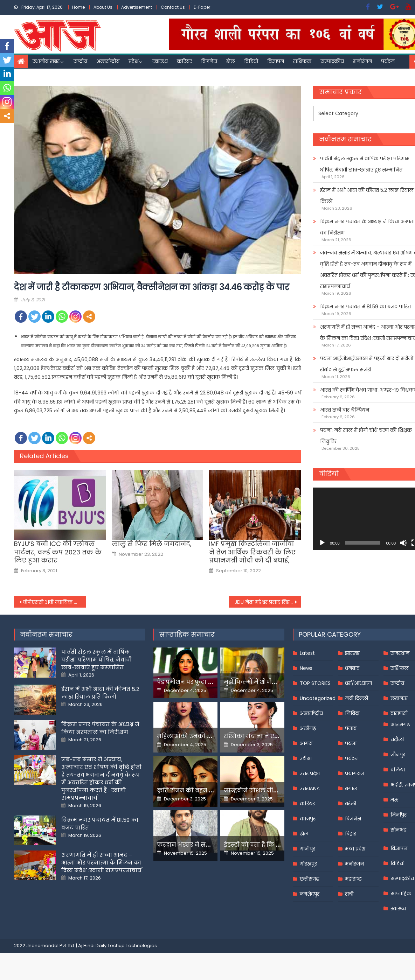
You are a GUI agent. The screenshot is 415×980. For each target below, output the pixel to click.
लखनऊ (399, 698)
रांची (349, 894)
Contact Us (173, 7)
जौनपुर (398, 755)
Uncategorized (318, 698)
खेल (231, 61)
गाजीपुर (307, 849)
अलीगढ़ (308, 728)
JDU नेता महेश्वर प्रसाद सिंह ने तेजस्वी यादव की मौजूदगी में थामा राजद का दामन (268, 602)
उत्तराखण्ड (310, 789)
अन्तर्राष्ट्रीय (108, 61)
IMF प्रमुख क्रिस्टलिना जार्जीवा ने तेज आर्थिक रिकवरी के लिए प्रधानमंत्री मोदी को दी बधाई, (252, 552)
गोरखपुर (308, 864)
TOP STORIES (315, 683)
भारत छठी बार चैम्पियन (345, 410)
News (306, 668)
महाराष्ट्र (353, 879)
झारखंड (352, 653)
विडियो (251, 61)
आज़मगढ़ (400, 724)
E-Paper (202, 7)
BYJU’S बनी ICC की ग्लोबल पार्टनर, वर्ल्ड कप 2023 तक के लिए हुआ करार (58, 552)
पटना (351, 743)
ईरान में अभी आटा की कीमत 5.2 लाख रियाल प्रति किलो (100, 693)
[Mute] (403, 543)
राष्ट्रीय (80, 61)
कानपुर (308, 819)
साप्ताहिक (401, 894)
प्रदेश (133, 61)
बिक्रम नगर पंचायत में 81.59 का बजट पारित (365, 307)
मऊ (395, 800)
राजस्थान (400, 653)
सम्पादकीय (332, 61)
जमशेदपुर (310, 894)
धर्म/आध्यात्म (358, 683)
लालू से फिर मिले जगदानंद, (152, 544)
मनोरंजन (362, 61)
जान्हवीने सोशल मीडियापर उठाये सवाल (275, 790)
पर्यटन (388, 61)
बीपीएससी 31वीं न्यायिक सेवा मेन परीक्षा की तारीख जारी (54, 602)
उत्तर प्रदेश (310, 773)
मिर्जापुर (399, 815)
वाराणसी (399, 713)
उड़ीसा (306, 758)
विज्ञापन (276, 61)
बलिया (398, 770)
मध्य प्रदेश (355, 849)
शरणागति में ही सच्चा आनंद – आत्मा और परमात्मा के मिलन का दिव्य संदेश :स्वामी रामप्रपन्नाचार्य (101, 863)
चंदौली (397, 740)
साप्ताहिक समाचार (187, 634)
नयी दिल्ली (357, 698)
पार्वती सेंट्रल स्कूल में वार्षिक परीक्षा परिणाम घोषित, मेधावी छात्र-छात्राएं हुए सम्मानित (96, 660)
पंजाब (351, 728)
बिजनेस (209, 61)
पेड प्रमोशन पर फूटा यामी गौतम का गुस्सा (210, 682)
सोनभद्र (398, 830)
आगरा (306, 743)
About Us (103, 7)
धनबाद (352, 668)
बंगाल (351, 789)
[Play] (322, 543)
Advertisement (137, 7)
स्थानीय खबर (46, 61)
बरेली (351, 804)
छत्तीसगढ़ (309, 879)
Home (78, 7)
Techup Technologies (132, 946)
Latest (307, 653)
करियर (184, 61)
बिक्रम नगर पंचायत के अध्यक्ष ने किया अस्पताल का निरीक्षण (100, 728)
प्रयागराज (355, 773)
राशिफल (302, 61)
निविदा (352, 713)
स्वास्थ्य (160, 61)
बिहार (351, 834)
